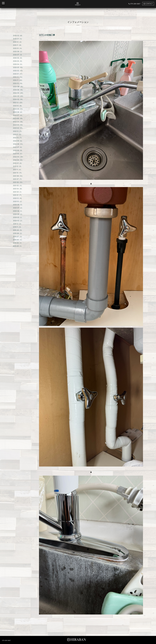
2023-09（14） (18, 109)
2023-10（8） (18, 106)
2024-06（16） (18, 90)
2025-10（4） (18, 48)
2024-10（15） (18, 83)
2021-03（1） (18, 192)
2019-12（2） (18, 224)
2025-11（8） (18, 45)
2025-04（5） (18, 64)
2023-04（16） (18, 122)
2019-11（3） (17, 227)
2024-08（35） (18, 87)
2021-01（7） (18, 195)
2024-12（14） (18, 77)
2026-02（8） (18, 36)
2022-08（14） (18, 144)
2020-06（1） (18, 211)
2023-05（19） (18, 119)
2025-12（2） (18, 42)
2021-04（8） (18, 189)
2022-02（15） (18, 160)
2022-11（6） (18, 134)
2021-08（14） (18, 176)
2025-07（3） (18, 55)
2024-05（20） (18, 93)
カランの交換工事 (47, 35)
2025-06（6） (18, 58)
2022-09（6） (18, 141)
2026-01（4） (18, 39)
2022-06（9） (18, 150)
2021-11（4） (17, 170)
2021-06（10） (18, 182)
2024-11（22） (18, 80)
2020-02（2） (18, 221)
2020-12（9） (18, 198)
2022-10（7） (18, 138)
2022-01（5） (18, 163)
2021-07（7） (18, 179)
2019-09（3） (18, 230)
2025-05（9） (18, 61)
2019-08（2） (18, 233)
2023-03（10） (18, 125)
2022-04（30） (18, 157)
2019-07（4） (18, 237)
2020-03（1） (18, 217)
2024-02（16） (18, 99)
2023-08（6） (18, 112)
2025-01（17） (18, 74)
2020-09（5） (18, 205)
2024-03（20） (18, 96)
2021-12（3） (18, 166)
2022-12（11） (18, 131)
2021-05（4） (18, 186)
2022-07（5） (18, 147)
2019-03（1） (18, 246)
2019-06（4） (18, 240)
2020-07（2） (18, 208)
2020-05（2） (18, 214)
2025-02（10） (18, 71)
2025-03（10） (18, 67)
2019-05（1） (18, 243)
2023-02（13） (18, 128)
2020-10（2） (18, 201)
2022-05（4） (18, 154)
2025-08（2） (18, 51)
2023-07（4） (18, 115)
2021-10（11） (18, 173)
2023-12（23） (18, 103)
